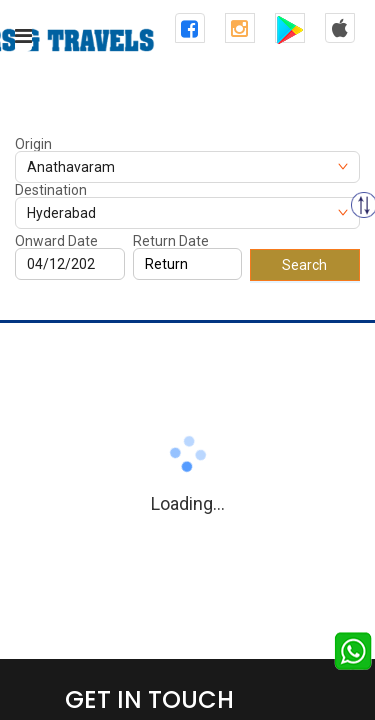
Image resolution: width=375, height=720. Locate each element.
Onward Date (56, 241)
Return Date (171, 241)
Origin (33, 144)
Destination (51, 190)
